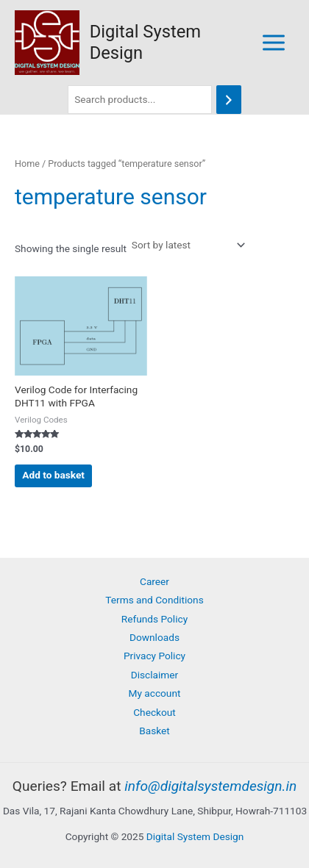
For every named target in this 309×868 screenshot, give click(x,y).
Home (27, 164)
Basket (154, 731)
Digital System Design (195, 836)
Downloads (154, 637)
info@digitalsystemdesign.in (210, 786)
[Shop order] (187, 245)
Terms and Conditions (154, 600)
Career (154, 581)
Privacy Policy (154, 656)
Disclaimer (154, 675)
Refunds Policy (154, 619)
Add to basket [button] (53, 475)
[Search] (229, 100)
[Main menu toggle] (274, 42)
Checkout (154, 712)
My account (155, 693)
